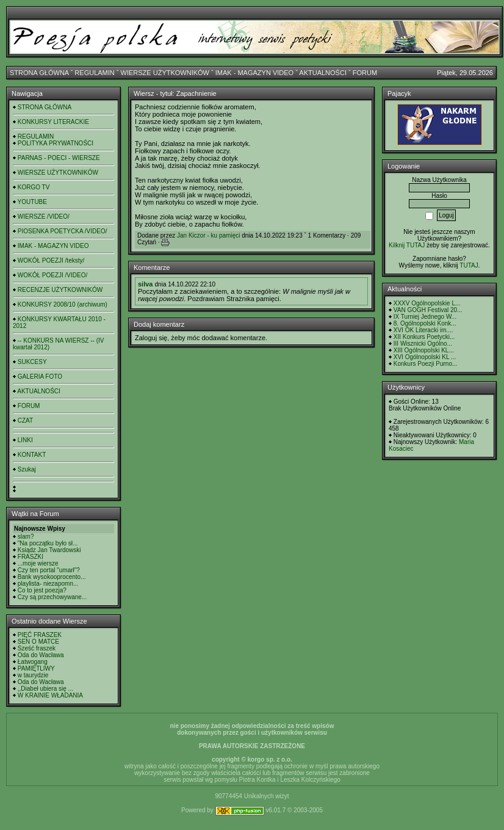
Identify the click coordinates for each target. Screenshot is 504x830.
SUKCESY (32, 362)
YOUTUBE (32, 202)
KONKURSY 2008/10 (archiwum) (63, 304)
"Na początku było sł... (48, 543)
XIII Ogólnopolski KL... (424, 350)
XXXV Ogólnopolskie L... (427, 303)
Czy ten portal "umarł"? (49, 570)
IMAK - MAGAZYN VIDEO (254, 73)
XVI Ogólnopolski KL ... (425, 357)
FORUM (365, 73)
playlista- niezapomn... (48, 584)
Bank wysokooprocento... (52, 577)
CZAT (25, 420)
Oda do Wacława (41, 655)
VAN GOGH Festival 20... (428, 310)
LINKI (25, 440)
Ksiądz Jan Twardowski (49, 550)
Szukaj (27, 469)
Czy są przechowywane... (52, 597)
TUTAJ (469, 265)
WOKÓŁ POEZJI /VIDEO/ (52, 275)
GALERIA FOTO (40, 377)
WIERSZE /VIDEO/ (44, 217)
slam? (26, 537)
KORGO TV (34, 187)
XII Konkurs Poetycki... (424, 337)
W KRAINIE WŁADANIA (50, 695)
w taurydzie (33, 675)
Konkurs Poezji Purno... (426, 364)
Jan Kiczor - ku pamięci (208, 235)
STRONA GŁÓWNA (39, 73)
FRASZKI (31, 557)
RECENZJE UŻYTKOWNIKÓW (60, 290)
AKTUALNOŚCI (323, 73)
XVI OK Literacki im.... (423, 330)
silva (145, 284)
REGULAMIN (94, 73)
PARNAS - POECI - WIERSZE (59, 158)
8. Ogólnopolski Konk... (425, 323)
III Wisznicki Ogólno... (423, 344)
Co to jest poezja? (42, 590)
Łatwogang (33, 662)
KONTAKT (32, 455)
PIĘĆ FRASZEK (40, 635)
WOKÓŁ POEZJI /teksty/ (51, 260)
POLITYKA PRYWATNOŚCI (56, 143)
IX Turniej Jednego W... (425, 317)
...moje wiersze (38, 563)
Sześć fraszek (37, 648)
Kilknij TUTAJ (407, 245)
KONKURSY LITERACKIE (53, 122)
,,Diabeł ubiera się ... (45, 689)
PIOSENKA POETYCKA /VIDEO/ (63, 231)
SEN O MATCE (38, 642)
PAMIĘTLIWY (36, 668)
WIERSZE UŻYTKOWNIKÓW (165, 73)
